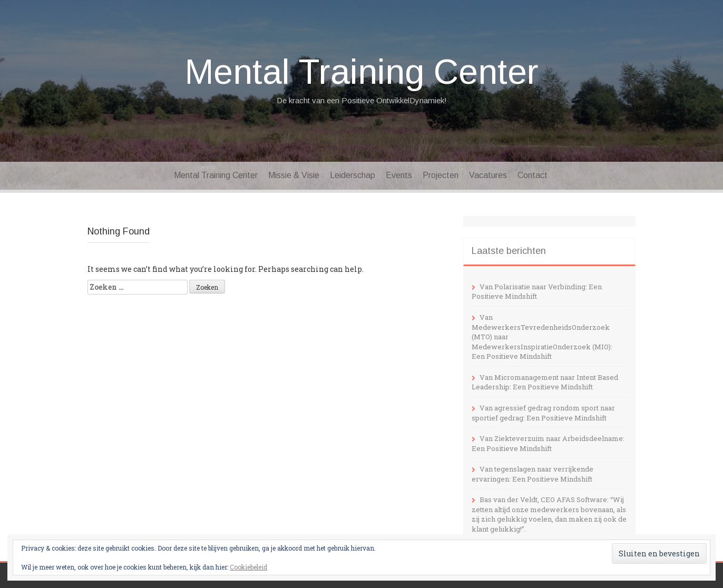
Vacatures (488, 175)
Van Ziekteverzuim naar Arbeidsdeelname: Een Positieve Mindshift (548, 443)
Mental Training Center (362, 72)
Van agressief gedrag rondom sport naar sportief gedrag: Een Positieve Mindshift (543, 413)
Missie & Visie (294, 175)
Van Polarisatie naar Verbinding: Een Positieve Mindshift (537, 292)
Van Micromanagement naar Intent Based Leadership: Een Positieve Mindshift (545, 382)
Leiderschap (353, 175)
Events (399, 175)
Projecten (441, 175)
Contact (533, 175)
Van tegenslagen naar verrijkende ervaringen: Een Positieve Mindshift (533, 474)
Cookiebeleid (248, 567)
